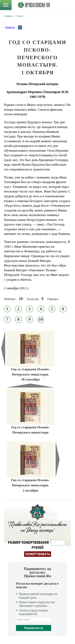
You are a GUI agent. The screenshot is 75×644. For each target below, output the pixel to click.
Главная (8, 16)
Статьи (19, 16)
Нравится (10, 27)
